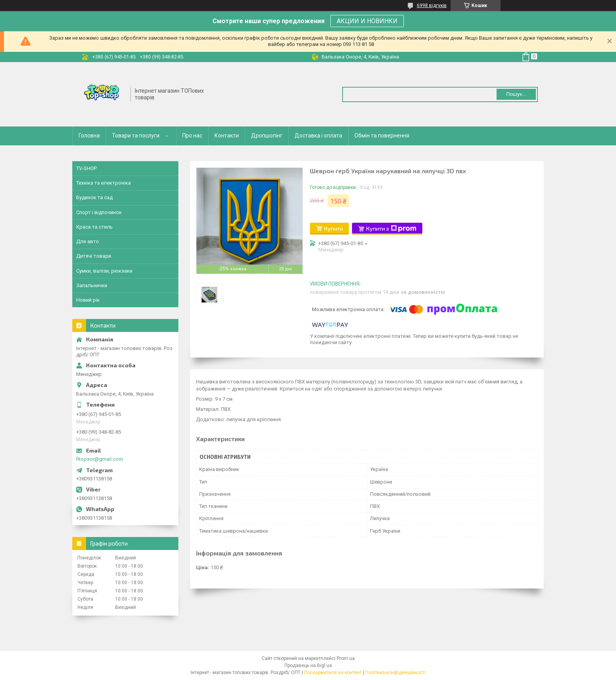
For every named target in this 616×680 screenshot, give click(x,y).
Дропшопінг (267, 136)
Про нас (192, 136)
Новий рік (88, 300)
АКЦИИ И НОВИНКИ (367, 21)
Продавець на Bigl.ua (308, 665)
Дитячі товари (94, 256)
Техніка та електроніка (104, 183)
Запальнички (92, 285)
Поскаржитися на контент (333, 673)
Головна (89, 136)
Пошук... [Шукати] (516, 94)
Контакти (227, 136)
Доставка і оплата (318, 136)
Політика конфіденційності (395, 673)
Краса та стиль (94, 227)
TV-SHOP (86, 168)
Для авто (88, 241)
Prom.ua (346, 658)
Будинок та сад (94, 197)
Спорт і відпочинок (99, 212)
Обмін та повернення (382, 136)
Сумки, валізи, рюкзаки (104, 271)
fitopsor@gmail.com (100, 459)
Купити (334, 228)
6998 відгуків (432, 5)
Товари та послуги (136, 136)
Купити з (391, 229)
